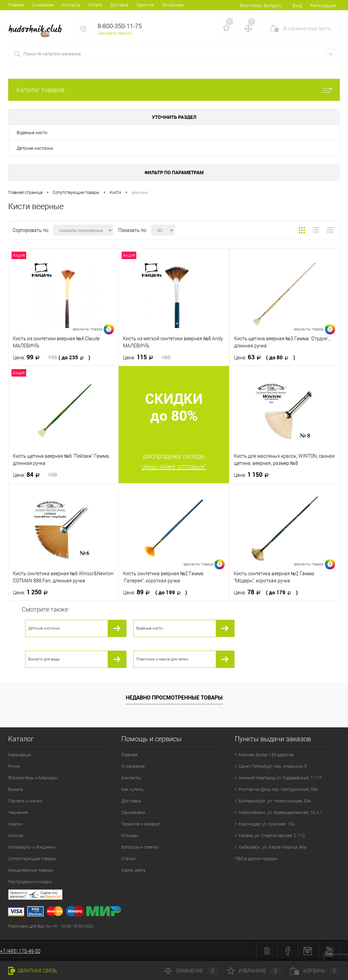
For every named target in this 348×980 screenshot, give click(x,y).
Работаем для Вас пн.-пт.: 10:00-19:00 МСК (51, 926)
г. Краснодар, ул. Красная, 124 (265, 824)
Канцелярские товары (31, 870)
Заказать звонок (115, 33)
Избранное (254, 971)
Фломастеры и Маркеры (33, 778)
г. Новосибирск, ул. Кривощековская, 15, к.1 (279, 812)
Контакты (71, 5)
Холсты (16, 836)
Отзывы (130, 836)
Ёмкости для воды (44, 659)
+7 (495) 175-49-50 (20, 951)
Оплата (95, 5)
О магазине (43, 5)
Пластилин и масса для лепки (162, 659)
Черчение (18, 812)
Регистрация (323, 6)
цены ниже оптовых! (174, 467)
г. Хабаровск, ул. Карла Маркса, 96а (271, 847)
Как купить (132, 789)
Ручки (14, 766)
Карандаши (20, 755)
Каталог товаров (174, 90)
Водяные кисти (32, 133)
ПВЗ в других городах (256, 859)
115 (147, 357)
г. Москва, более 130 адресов (264, 755)
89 (155, 592)
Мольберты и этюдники (32, 847)
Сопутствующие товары (32, 859)
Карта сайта (133, 870)
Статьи (128, 859)
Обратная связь (33, 971)
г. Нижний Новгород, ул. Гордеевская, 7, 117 (278, 778)
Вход (297, 6)
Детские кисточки (35, 148)
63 (265, 357)
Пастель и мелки (25, 801)
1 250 (32, 592)
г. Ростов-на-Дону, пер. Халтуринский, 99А (276, 789)
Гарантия (145, 5)
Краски (15, 824)
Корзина (315, 971)
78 (266, 592)
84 (35, 475)
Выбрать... (274, 6)
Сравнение (191, 971)
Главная (16, 5)
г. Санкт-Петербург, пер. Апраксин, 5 (271, 766)
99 (51, 357)
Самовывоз (133, 812)
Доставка (119, 5)
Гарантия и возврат (141, 824)
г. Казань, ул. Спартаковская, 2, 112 (270, 836)
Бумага (15, 789)
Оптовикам (173, 5)
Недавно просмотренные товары (174, 697)
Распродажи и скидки (30, 882)
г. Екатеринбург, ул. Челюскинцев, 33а (273, 801)
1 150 (253, 475)
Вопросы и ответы (140, 847)
